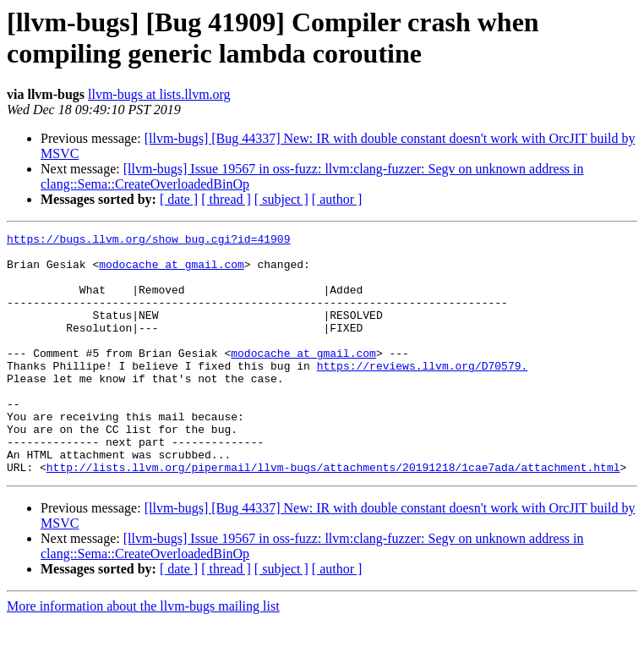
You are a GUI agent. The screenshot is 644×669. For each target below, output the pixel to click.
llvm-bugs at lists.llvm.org (159, 94)
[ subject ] (281, 199)
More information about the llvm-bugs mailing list (143, 654)
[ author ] (337, 199)
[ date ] (179, 199)
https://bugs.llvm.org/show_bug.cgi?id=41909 (148, 241)
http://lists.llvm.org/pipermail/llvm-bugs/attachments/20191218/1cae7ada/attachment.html (333, 515)
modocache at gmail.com (172, 271)
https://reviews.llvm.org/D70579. (423, 393)
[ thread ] (226, 199)
